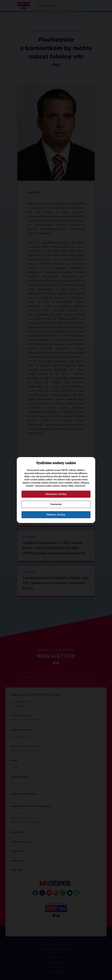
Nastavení (56, 504)
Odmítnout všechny (56, 494)
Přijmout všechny (56, 515)
